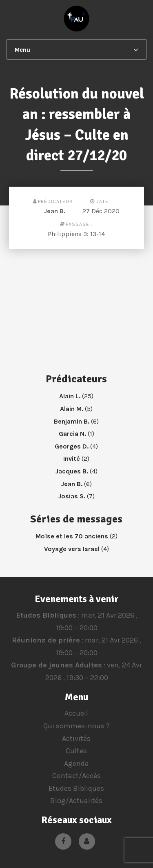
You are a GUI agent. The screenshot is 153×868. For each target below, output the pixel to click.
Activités (76, 739)
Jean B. (55, 211)
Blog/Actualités (76, 801)
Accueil (76, 713)
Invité (72, 459)
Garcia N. (72, 434)
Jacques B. (72, 471)
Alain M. (72, 409)
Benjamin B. (72, 421)
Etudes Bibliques (46, 615)
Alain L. (70, 396)
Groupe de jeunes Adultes (57, 665)
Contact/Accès (76, 776)
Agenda (76, 763)
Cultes (76, 751)
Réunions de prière (46, 640)
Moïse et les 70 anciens (72, 536)
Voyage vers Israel (72, 549)
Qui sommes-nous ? (76, 726)
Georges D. (72, 446)
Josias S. (72, 496)
